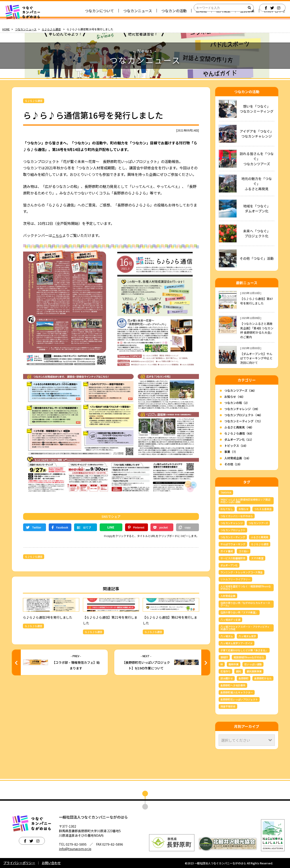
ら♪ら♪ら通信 (51, 29)
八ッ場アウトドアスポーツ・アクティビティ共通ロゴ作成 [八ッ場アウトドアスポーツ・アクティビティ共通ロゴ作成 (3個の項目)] (245, 628)
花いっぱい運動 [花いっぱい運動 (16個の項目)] (253, 664)
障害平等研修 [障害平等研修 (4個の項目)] (228, 706)
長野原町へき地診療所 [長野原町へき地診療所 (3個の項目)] (233, 685)
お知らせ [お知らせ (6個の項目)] (244, 509)
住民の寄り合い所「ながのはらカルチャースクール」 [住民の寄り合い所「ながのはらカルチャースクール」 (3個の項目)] (245, 604)
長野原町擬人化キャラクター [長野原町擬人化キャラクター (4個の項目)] (237, 692)
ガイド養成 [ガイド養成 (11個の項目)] (227, 551)
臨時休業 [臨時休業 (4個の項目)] (234, 664)
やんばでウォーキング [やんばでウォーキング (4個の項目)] (233, 544)
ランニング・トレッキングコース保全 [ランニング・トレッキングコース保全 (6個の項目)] (242, 572)
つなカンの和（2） (237, 403)
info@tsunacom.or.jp (75, 849)
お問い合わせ (51, 863)
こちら (58, 235)
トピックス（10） (236, 446)
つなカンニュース (26, 29)
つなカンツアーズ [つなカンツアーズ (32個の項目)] (258, 523)
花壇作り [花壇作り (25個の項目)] (225, 671)
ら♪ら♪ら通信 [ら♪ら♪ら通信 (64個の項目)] (260, 544)
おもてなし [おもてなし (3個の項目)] (227, 509)
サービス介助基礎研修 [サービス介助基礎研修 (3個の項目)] (233, 558)
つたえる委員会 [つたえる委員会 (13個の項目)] (263, 509)
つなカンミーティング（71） (243, 421)
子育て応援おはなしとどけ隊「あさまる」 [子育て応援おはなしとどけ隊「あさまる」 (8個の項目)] (244, 650)
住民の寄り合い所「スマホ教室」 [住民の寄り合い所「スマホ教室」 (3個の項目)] (239, 612)
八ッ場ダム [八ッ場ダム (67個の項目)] (227, 636)
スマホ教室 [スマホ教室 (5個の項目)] (257, 558)
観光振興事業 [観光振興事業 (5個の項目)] (254, 671)
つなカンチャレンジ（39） (242, 409)
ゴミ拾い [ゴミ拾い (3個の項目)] (244, 551)
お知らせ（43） (235, 397)
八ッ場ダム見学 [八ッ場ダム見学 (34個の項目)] (247, 636)
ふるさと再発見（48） (239, 427)
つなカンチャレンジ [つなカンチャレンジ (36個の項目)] (232, 523)
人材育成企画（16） (238, 458)
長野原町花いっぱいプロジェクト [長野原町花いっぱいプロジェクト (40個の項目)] (239, 699)
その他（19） (233, 464)
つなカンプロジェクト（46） (244, 415)
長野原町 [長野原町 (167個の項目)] (244, 678)
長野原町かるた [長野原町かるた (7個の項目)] (263, 678)
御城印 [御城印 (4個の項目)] (224, 657)
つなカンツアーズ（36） (240, 390)
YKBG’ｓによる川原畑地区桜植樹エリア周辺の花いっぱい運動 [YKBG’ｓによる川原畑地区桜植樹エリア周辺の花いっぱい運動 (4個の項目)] (245, 501)
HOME (6, 29)
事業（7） (231, 452)
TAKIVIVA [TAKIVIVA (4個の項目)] (226, 492)
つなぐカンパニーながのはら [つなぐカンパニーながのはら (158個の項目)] (237, 516)
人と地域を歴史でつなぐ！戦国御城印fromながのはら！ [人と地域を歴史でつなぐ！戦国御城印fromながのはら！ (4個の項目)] (246, 587)
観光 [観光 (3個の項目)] (239, 671)
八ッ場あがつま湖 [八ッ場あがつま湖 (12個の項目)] (230, 620)
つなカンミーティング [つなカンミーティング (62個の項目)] (233, 537)
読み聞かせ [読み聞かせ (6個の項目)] (227, 678)
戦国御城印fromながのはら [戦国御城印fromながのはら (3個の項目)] (249, 657)
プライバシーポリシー (19, 863)
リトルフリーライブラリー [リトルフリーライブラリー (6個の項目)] (235, 579)
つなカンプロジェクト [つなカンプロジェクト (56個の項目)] (233, 530)
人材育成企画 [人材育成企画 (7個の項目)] (228, 596)
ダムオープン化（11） (239, 439)
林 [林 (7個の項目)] (222, 664)
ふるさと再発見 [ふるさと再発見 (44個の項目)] (260, 537)
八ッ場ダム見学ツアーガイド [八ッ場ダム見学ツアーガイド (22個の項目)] (237, 643)
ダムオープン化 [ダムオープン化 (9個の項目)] (229, 565)
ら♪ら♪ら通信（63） (239, 433)
